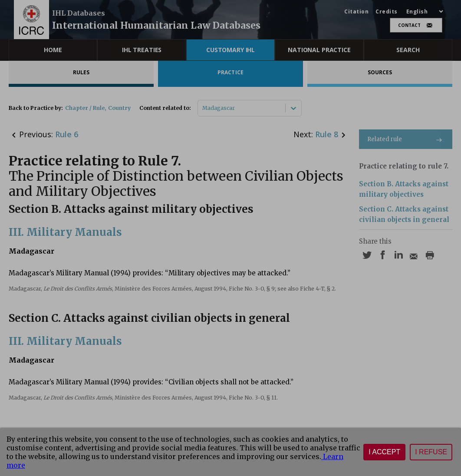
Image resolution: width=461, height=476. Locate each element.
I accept (384, 452)
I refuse (431, 452)
